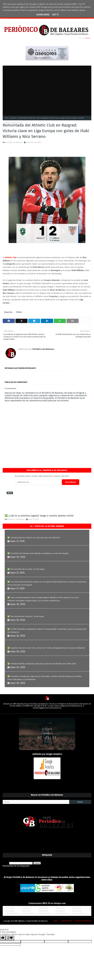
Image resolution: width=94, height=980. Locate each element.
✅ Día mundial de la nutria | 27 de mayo (26, 569)
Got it (55, 15)
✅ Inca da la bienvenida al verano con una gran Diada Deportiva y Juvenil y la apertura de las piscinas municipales (47, 583)
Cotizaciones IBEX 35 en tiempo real (47, 903)
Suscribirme (70, 482)
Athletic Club (11, 257)
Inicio (7, 118)
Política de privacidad (83, 921)
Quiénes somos (67, 921)
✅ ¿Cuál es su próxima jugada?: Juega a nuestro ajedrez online (39, 516)
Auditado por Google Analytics (47, 754)
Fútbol (19, 312)
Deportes (13, 118)
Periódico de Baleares (14, 142)
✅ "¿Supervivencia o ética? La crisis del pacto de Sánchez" (34, 538)
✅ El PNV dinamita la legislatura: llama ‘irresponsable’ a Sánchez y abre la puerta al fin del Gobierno (47, 631)
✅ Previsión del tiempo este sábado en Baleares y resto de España (38, 553)
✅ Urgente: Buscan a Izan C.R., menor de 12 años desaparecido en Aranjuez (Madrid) (46, 648)
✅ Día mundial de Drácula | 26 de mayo (26, 616)
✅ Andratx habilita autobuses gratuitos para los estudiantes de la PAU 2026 (42, 664)
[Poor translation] (10, 938)
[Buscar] (36, 802)
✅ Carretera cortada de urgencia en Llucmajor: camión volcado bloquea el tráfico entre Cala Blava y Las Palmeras (45, 678)
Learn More (43, 15)
